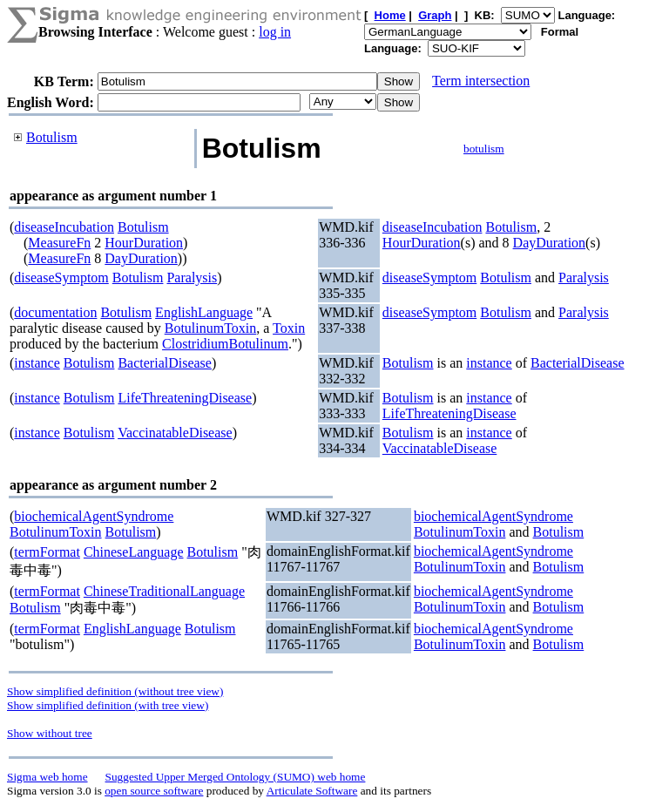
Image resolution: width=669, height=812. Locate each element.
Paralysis (192, 277)
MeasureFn (59, 243)
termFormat (47, 552)
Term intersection (481, 81)
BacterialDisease (165, 363)
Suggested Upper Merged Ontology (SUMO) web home (236, 777)
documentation (55, 312)
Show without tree (50, 733)
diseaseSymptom (61, 277)
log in (275, 32)
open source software (154, 791)
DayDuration (141, 258)
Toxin (289, 328)
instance (37, 363)
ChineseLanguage (134, 552)
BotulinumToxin (211, 328)
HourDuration (144, 243)
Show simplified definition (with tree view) (108, 705)
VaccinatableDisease (175, 433)
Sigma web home (47, 777)
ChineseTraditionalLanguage (164, 591)
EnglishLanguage (204, 312)
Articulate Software (312, 791)
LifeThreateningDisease (185, 398)
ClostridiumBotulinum (225, 344)
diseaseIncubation (64, 227)
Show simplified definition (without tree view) (115, 691)
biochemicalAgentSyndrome (94, 516)
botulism (484, 149)
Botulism (52, 137)
